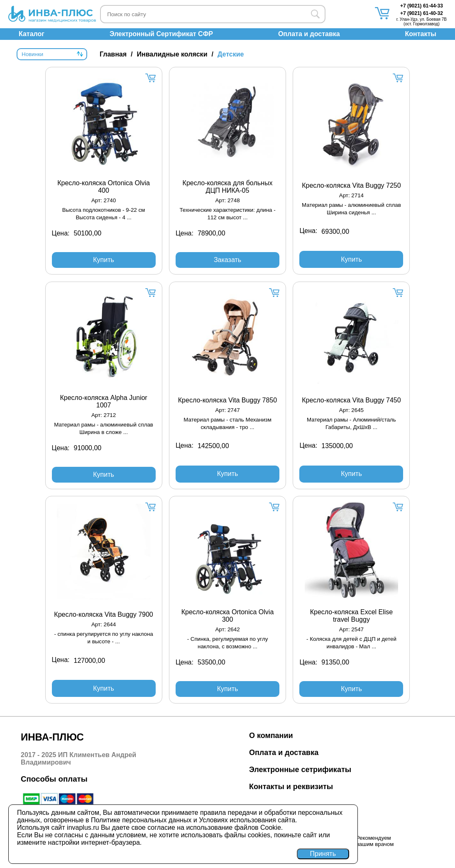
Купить (104, 260)
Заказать (227, 260)
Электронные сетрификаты (300, 770)
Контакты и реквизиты (291, 787)
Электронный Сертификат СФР (161, 34)
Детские (231, 54)
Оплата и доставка (309, 34)
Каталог (32, 34)
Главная (113, 54)
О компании (271, 736)
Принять (323, 854)
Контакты (421, 34)
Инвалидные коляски (172, 54)
